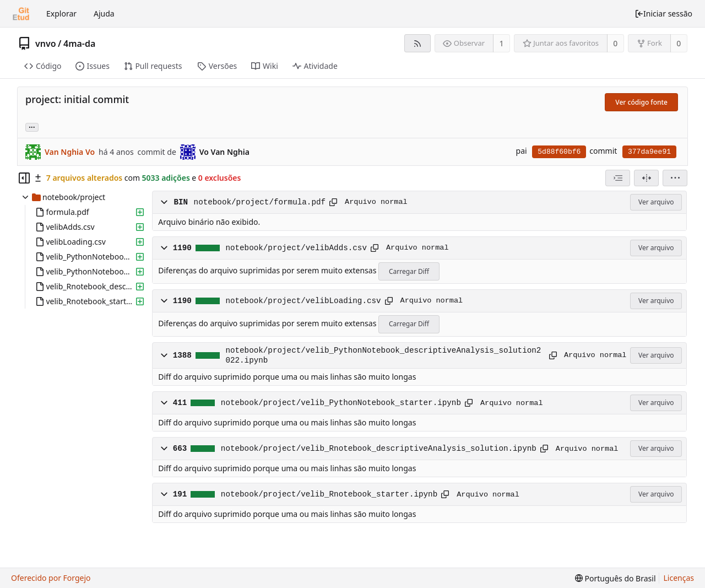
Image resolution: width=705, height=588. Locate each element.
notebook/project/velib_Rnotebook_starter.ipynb (329, 494)
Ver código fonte (641, 102)
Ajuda (104, 14)
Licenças (679, 578)
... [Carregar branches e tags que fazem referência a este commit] (32, 126)
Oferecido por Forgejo (51, 578)
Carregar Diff (409, 271)
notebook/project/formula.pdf (260, 202)
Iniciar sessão (663, 14)
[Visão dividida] (646, 178)
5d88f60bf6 (559, 152)
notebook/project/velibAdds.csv (296, 248)
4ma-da (79, 44)
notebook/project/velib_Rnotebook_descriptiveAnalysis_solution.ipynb (379, 449)
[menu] (675, 178)
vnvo (46, 44)
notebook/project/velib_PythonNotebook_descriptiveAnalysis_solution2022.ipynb (383, 355)
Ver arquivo (656, 202)
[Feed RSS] (417, 43)
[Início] (21, 14)
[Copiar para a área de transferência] (333, 202)
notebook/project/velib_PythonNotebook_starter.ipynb (341, 403)
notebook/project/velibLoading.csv (303, 301)
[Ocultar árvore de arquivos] (24, 178)
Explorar (61, 14)
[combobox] (618, 178)
